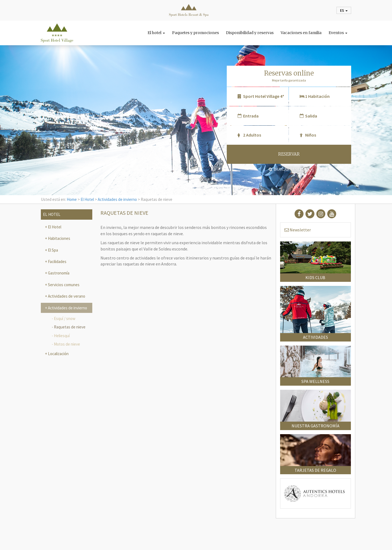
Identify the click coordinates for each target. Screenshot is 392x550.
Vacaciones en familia (301, 33)
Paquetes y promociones (195, 33)
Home (72, 199)
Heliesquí (62, 336)
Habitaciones (59, 238)
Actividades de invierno (117, 199)
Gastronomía (58, 273)
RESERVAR (289, 154)
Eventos (338, 33)
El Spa (53, 250)
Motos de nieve (67, 344)
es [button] (344, 10)
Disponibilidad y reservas (250, 33)
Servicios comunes (63, 285)
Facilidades (57, 262)
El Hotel (87, 199)
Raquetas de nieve (70, 327)
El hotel (156, 33)
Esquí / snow (65, 318)
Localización (58, 354)
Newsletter (298, 230)
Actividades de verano (66, 296)
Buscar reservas (289, 169)
